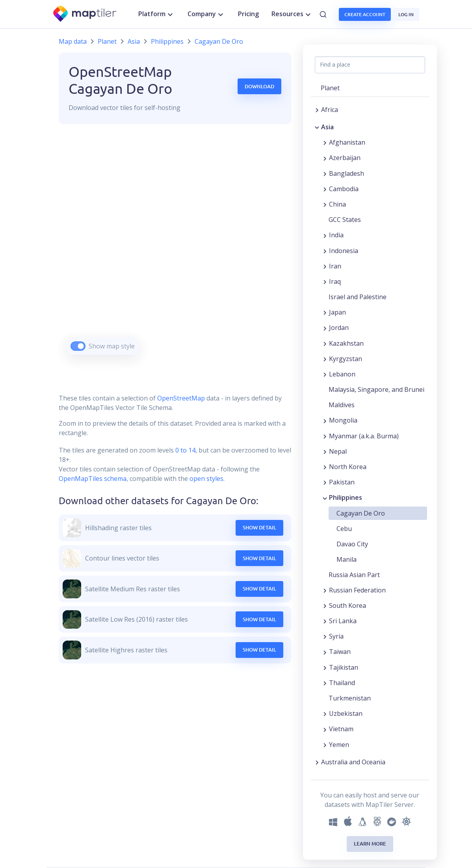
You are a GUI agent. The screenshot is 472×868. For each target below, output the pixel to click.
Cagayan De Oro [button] (361, 513)
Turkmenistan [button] (350, 698)
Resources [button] (292, 14)
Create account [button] (365, 14)
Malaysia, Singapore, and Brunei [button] (376, 389)
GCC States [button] (345, 220)
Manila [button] (347, 559)
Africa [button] (330, 110)
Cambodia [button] (344, 189)
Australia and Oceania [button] (353, 762)
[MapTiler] (85, 14)
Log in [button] (406, 14)
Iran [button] (335, 266)
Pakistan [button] (342, 482)
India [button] (336, 235)
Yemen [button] (339, 745)
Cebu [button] (344, 529)
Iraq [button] (335, 281)
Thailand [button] (342, 683)
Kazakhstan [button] (346, 343)
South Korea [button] (347, 605)
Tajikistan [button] (344, 667)
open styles (206, 479)
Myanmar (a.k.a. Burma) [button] (364, 436)
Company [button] (206, 14)
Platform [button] (157, 14)
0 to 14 (185, 450)
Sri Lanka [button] (343, 621)
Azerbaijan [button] (345, 158)
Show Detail (259, 527)
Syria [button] (336, 636)
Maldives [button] (342, 405)
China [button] (337, 204)
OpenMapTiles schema (93, 479)
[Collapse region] (317, 127)
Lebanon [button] (342, 374)
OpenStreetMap (181, 398)
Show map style (112, 346)
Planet (107, 41)
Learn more (370, 844)
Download (259, 86)
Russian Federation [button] (357, 590)
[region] (175, 249)
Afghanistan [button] (347, 142)
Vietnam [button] (341, 729)
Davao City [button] (352, 544)
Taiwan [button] (340, 652)
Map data (73, 41)
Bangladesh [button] (347, 173)
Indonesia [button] (344, 251)
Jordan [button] (339, 328)
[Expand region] (317, 110)
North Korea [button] (348, 467)
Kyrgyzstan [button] (346, 359)
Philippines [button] (346, 497)
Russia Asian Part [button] (354, 575)
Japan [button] (337, 312)
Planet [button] (330, 88)
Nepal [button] (338, 451)
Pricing (248, 14)
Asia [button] (327, 127)
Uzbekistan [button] (346, 713)
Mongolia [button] (343, 420)
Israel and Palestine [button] (358, 297)
